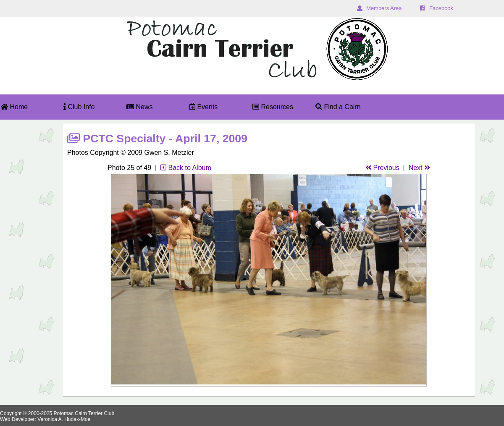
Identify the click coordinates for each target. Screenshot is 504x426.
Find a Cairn (338, 107)
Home (14, 107)
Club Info (79, 107)
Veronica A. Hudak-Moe (64, 419)
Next (419, 168)
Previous (382, 168)
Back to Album (186, 168)
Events (203, 107)
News (139, 107)
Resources (273, 107)
